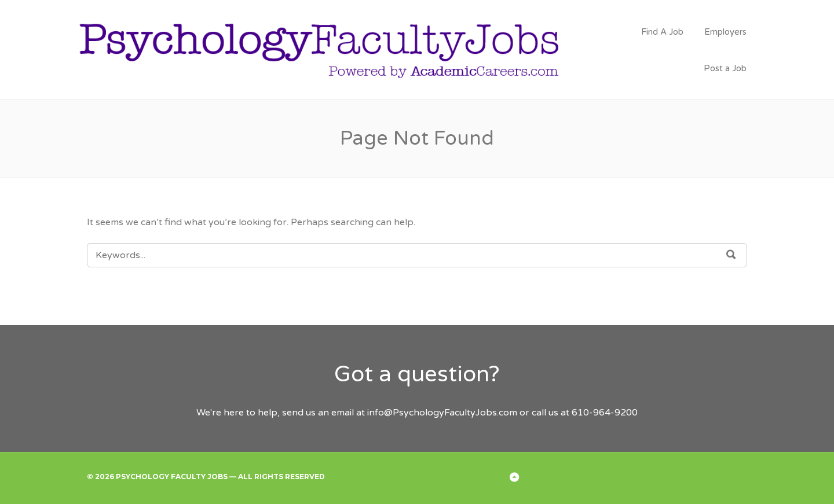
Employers (725, 32)
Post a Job (725, 68)
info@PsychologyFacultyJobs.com (442, 413)
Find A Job (662, 32)
